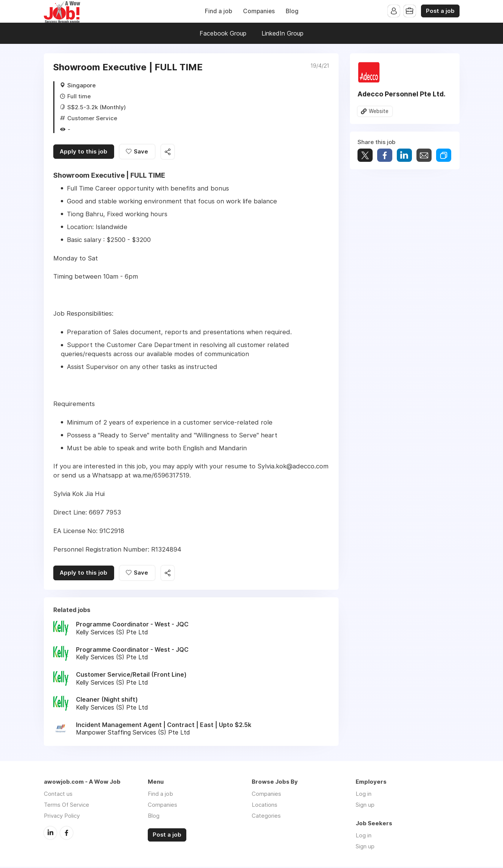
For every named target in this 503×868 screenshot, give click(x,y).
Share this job (169, 152)
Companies (259, 11)
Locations (265, 806)
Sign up (365, 806)
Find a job (218, 11)
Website (379, 111)
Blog (292, 11)
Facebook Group (223, 33)
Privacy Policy (62, 817)
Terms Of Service (67, 806)
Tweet (365, 156)
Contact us (58, 795)
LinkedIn (50, 834)
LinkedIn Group (282, 33)
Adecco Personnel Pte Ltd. (402, 94)
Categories (266, 817)
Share (385, 156)
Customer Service (92, 118)
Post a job (440, 11)
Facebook (67, 834)
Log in (364, 795)
